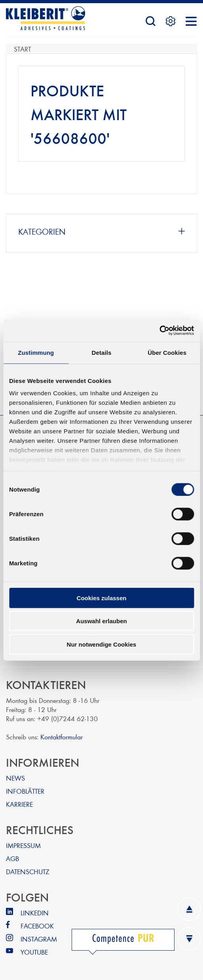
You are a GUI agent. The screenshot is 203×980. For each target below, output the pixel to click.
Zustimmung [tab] (36, 352)
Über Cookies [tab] (167, 352)
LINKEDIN (35, 912)
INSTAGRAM (39, 939)
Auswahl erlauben (101, 621)
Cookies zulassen (102, 598)
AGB (12, 858)
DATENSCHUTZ (28, 871)
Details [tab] (102, 352)
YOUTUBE (34, 952)
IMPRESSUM (23, 845)
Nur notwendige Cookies (102, 644)
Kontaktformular (62, 736)
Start (22, 49)
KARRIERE (19, 804)
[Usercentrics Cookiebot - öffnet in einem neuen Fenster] (159, 331)
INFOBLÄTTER (25, 791)
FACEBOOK (37, 925)
